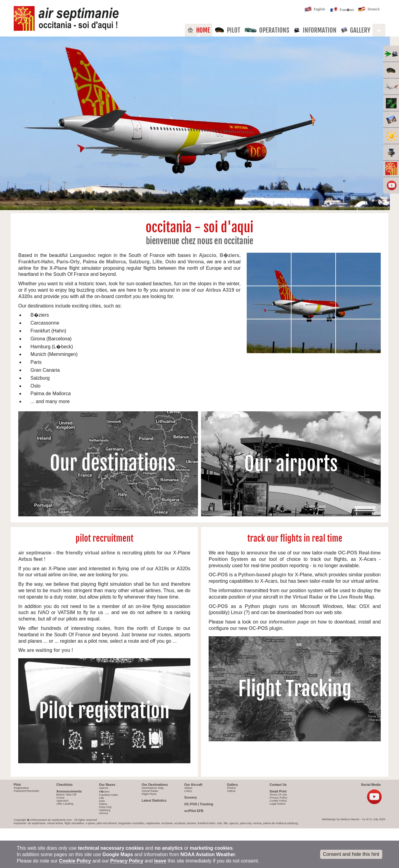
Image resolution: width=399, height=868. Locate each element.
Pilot (227, 30)
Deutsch (368, 10)
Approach (62, 801)
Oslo (102, 801)
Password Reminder (26, 791)
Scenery (191, 797)
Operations (267, 30)
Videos (231, 791)
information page (289, 622)
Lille (102, 798)
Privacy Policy (278, 798)
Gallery (356, 30)
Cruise (60, 798)
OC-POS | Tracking (199, 804)
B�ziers (104, 792)
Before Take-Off (66, 795)
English (314, 10)
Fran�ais (341, 10)
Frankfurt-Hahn (109, 795)
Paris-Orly (105, 807)
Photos (231, 788)
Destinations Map (153, 788)
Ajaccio (104, 788)
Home (199, 30)
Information (315, 30)
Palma (103, 804)
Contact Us (278, 785)
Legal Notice (277, 804)
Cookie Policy (278, 801)
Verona (104, 813)
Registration (21, 788)
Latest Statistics (154, 800)
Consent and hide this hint (351, 854)
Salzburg (105, 810)
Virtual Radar (150, 791)
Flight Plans (149, 794)
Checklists (64, 785)
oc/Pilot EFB (194, 811)
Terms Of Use (278, 795)
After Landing (65, 804)
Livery (188, 791)
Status (188, 788)
